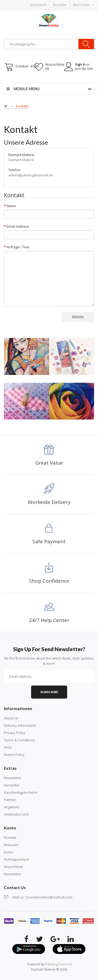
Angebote (12, 807)
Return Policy (14, 755)
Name (11, 206)
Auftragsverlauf (16, 859)
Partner (10, 800)
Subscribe (49, 692)
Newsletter (13, 778)
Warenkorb (38, 5)
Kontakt (22, 106)
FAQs (8, 747)
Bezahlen (60, 5)
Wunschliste (14, 867)
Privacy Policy (15, 733)
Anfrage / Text (18, 247)
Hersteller (12, 785)
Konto (9, 852)
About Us (11, 718)
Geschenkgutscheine (21, 792)
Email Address (18, 226)
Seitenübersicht (16, 814)
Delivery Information (20, 725)
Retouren (11, 845)
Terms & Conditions (19, 740)
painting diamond (59, 964)
